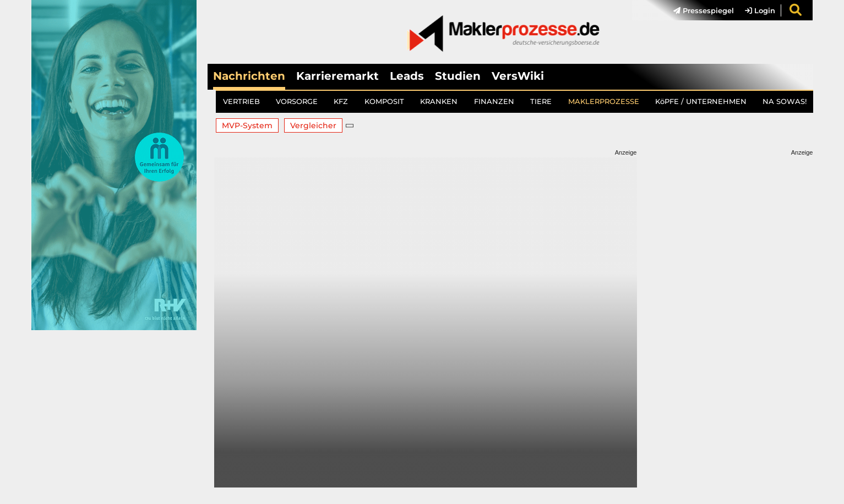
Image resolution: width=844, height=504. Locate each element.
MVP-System (247, 125)
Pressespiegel (704, 10)
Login (760, 10)
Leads (407, 76)
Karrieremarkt (337, 76)
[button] (350, 125)
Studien (458, 76)
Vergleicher (313, 125)
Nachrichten (249, 76)
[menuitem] (698, 10)
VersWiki (518, 76)
